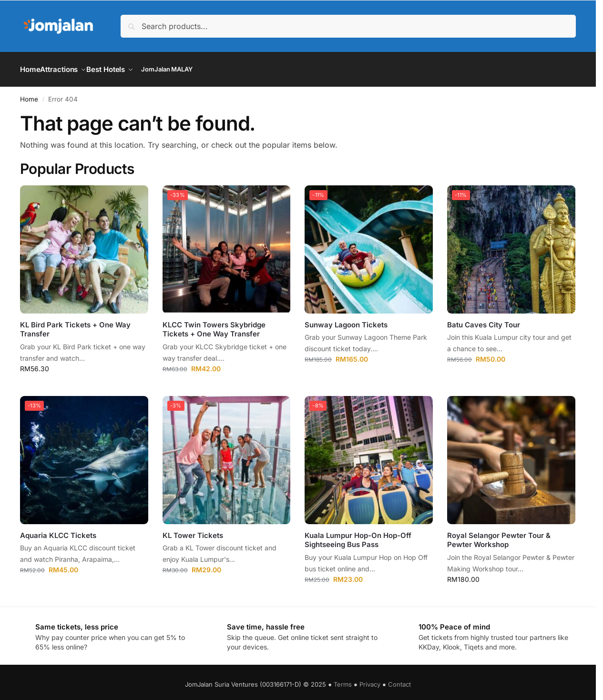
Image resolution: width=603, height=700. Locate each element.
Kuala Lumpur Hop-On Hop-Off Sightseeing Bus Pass (358, 534)
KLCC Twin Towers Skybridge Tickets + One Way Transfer (214, 324)
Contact (399, 679)
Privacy (370, 679)
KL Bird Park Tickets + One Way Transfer (75, 324)
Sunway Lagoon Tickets (346, 320)
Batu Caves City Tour (484, 320)
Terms (343, 679)
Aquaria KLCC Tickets (58, 530)
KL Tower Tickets (193, 530)
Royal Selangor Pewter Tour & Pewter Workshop (499, 534)
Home (29, 93)
